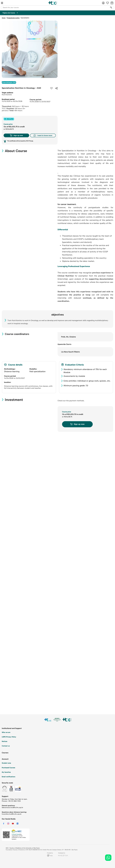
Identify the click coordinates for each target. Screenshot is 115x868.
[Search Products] (111, 7)
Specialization (25, 18)
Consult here (16, 834)
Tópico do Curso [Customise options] (10, 13)
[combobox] (57, 7)
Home (4, 18)
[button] (56, 88)
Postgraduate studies (13, 18)
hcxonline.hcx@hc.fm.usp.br (12, 814)
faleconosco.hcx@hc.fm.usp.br (12, 807)
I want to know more (43, 135)
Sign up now (16, 135)
